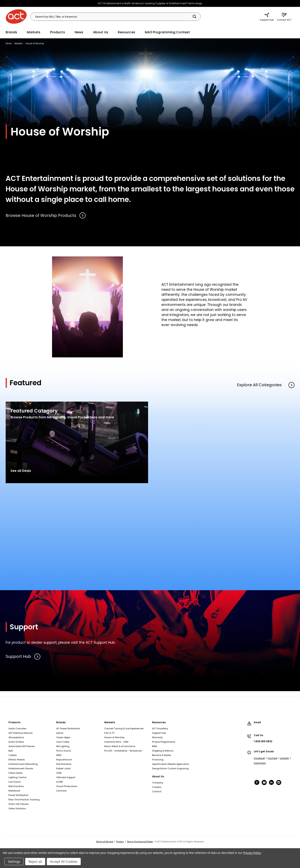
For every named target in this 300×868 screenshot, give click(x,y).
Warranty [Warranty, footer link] (157, 737)
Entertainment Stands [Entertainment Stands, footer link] (21, 768)
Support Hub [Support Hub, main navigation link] (267, 17)
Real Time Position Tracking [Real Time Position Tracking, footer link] (24, 800)
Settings (14, 862)
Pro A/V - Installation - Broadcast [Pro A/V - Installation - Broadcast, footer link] (123, 751)
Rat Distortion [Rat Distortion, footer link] (64, 764)
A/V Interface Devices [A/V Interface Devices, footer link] (21, 733)
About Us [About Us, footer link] (158, 776)
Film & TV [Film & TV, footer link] (109, 733)
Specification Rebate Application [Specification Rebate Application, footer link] (171, 764)
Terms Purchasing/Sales (140, 842)
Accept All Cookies (64, 862)
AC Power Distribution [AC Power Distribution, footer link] (68, 728)
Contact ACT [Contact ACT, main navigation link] (284, 17)
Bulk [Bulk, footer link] (11, 751)
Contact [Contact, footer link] (157, 791)
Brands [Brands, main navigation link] (11, 32)
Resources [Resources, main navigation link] (126, 32)
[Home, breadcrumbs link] (9, 44)
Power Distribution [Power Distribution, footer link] (18, 795)
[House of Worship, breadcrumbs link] (35, 44)
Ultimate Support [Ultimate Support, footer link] (66, 777)
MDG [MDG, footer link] (59, 755)
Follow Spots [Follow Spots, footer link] (16, 773)
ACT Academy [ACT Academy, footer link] (160, 728)
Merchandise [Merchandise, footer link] (16, 786)
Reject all (35, 862)
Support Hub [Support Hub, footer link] (159, 733)
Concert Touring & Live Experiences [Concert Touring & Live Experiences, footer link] (124, 728)
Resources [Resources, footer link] (159, 722)
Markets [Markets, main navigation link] (34, 32)
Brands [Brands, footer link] (61, 722)
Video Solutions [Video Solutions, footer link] (17, 808)
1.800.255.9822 (263, 741)
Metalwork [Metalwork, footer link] (14, 791)
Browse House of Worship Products (46, 215)
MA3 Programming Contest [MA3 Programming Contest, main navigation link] (167, 32)
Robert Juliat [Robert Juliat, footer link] (63, 768)
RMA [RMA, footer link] (155, 746)
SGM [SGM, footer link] (59, 773)
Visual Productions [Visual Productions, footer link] (67, 786)
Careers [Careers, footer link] (157, 787)
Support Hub (23, 657)
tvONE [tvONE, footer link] (60, 782)
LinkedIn (284, 758)
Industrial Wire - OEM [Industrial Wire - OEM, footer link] (116, 742)
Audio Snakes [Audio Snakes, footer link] (16, 742)
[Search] (194, 17)
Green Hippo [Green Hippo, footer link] (63, 737)
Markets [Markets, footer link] (110, 722)
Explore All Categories (266, 385)
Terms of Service (105, 842)
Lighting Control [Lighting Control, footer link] (17, 777)
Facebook (259, 758)
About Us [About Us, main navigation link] (101, 32)
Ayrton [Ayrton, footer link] (60, 733)
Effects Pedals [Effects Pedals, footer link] (17, 760)
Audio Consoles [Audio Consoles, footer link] (17, 728)
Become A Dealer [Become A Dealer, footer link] (162, 755)
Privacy (120, 842)
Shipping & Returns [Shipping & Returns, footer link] (163, 751)
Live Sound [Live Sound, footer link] (15, 782)
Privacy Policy (252, 853)
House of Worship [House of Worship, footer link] (114, 737)
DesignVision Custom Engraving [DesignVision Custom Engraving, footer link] (170, 768)
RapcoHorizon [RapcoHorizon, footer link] (64, 760)
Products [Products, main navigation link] (57, 32)
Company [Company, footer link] (158, 783)
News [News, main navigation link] (79, 32)
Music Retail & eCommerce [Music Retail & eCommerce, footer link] (120, 746)
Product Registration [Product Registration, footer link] (164, 742)
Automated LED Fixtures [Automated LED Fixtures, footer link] (22, 746)
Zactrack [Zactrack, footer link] (61, 791)
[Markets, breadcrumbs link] (19, 44)
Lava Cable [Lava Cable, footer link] (63, 742)
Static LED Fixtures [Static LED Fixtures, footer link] (19, 804)
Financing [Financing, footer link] (158, 760)
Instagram (260, 763)
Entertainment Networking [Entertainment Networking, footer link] (23, 764)
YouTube (272, 758)
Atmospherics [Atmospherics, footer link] (16, 737)
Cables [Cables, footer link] (13, 755)
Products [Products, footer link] (14, 722)
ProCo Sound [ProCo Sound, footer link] (64, 751)
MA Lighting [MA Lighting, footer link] (63, 746)
